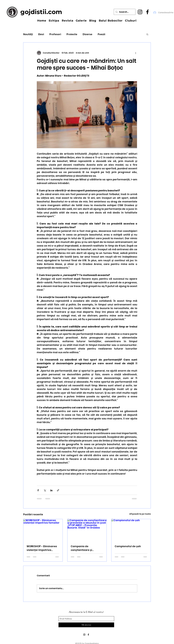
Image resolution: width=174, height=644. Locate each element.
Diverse (87, 34)
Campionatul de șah (128, 546)
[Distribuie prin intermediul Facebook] (38, 490)
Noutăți (28, 34)
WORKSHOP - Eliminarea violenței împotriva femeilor (42, 548)
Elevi (41, 34)
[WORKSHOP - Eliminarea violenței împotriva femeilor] (43, 530)
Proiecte (72, 34)
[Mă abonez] (86, 625)
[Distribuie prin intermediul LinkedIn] (51, 490)
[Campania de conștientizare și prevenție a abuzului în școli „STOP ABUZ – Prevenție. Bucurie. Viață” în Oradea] (87, 530)
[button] (147, 34)
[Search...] (124, 12)
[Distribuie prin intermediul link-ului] (58, 490)
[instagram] (140, 12)
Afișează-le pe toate (140, 514)
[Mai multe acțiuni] (136, 53)
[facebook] (147, 12)
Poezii (101, 34)
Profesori (55, 34)
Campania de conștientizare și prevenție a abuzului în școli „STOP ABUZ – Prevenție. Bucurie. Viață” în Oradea (87, 548)
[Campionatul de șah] (131, 530)
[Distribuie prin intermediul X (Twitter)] (45, 490)
